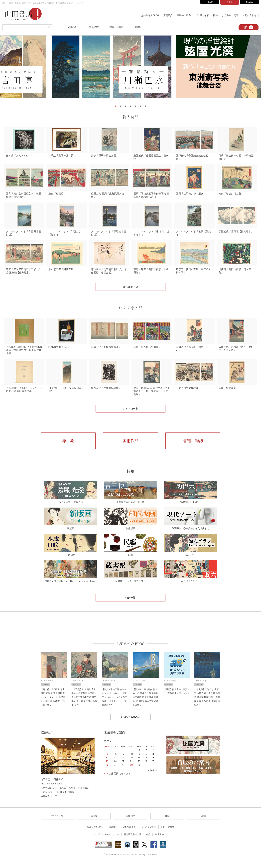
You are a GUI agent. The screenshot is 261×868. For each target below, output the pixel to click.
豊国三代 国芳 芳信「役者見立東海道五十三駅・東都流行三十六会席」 (152, 397)
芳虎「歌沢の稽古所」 (231, 195)
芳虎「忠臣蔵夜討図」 (188, 394)
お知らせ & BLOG (131, 649)
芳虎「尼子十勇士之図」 (105, 157)
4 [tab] (130, 106)
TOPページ (57, 822)
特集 (138, 27)
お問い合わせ (249, 15)
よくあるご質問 (230, 15)
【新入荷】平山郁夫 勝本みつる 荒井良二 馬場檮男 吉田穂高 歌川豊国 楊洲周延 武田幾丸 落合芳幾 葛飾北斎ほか (146, 703)
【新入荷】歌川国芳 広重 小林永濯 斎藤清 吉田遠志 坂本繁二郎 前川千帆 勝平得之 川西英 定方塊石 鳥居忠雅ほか (84, 703)
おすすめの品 (130, 312)
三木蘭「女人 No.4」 (18, 157)
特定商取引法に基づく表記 (137, 840)
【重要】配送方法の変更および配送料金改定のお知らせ (177, 699)
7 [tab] (145, 106)
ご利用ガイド (202, 15)
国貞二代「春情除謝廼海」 (106, 352)
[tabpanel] (130, 69)
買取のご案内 (184, 15)
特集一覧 (130, 603)
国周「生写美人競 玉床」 (191, 195)
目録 (215, 15)
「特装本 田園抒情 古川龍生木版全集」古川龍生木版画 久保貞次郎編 (24, 355)
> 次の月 (153, 776)
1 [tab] (116, 106)
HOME (210, 2)
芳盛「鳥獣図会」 (229, 394)
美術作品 (94, 27)
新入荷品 (130, 117)
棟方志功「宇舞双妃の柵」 (106, 394)
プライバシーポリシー (108, 840)
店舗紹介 (168, 15)
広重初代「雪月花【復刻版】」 (236, 234)
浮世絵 (72, 27)
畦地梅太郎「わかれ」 (61, 352)
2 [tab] (121, 106)
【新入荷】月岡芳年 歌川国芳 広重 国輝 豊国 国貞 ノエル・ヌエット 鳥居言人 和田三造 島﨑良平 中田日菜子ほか (53, 703)
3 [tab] (126, 106)
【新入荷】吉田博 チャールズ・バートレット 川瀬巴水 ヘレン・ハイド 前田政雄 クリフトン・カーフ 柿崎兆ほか (115, 703)
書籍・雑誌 (116, 27)
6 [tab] (140, 106)
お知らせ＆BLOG (150, 15)
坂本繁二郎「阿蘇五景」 (62, 273)
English (249, 2)
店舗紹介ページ (49, 802)
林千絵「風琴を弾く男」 (62, 157)
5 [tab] (135, 106)
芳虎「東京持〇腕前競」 (147, 352)
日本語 (230, 2)
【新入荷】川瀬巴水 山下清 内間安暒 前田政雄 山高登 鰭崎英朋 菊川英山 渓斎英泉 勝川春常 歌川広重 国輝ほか (207, 703)
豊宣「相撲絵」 (57, 195)
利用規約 (159, 840)
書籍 (167, 822)
